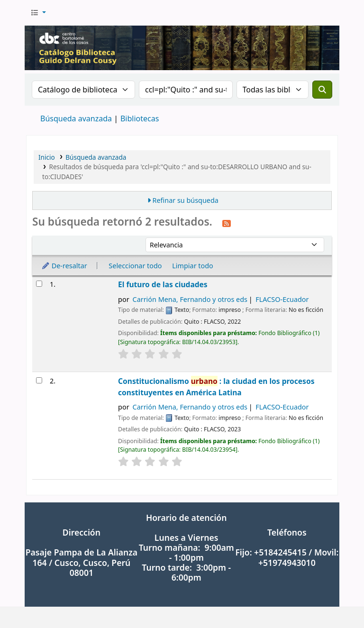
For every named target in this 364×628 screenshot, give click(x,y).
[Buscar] (322, 90)
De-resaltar (64, 266)
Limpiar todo (193, 266)
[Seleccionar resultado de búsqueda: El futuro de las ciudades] (39, 284)
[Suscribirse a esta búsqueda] (227, 223)
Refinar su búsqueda (186, 200)
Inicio (47, 157)
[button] (38, 13)
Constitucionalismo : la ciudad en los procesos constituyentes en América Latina (216, 387)
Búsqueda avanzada (76, 118)
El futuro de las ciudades (163, 284)
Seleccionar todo (135, 266)
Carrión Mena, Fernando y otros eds (190, 299)
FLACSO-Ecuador (282, 299)
